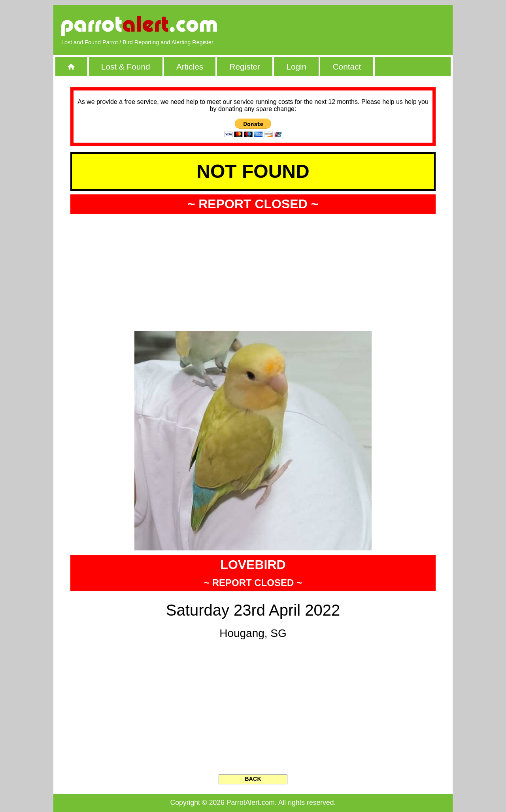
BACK (253, 779)
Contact (347, 67)
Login (296, 67)
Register (245, 67)
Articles (190, 67)
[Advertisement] (354, 26)
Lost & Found (126, 67)
